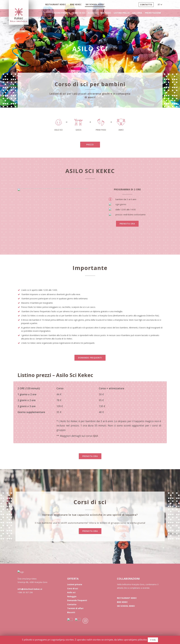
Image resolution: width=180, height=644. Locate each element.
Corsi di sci (79, 13)
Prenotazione (153, 13)
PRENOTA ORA (127, 224)
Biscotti (71, 612)
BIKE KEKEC (122, 602)
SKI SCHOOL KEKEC (126, 606)
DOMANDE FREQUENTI (90, 358)
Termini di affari (75, 608)
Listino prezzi (122, 13)
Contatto (146, 5)
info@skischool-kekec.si (30, 604)
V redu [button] (153, 640)
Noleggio (106, 13)
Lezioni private (61, 13)
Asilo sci (93, 13)
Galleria (137, 13)
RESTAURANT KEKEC (127, 598)
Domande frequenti (77, 600)
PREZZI (90, 145)
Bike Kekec (76, 4)
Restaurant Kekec (56, 4)
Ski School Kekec (95, 4)
